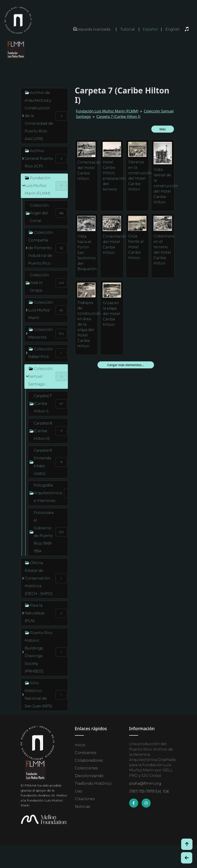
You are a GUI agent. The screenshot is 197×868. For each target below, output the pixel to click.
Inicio (80, 745)
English (172, 29)
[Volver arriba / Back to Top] (187, 844)
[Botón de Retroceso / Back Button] (187, 858)
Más (163, 129)
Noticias (82, 807)
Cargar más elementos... (126, 365)
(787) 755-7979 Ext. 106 (149, 791)
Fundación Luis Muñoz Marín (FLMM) (107, 111)
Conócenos (85, 753)
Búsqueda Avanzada (92, 29)
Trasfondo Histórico (93, 783)
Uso (78, 791)
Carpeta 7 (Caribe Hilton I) (118, 117)
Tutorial (128, 29)
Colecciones (86, 768)
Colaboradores (89, 760)
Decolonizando (89, 776)
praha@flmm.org (145, 783)
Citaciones (85, 799)
